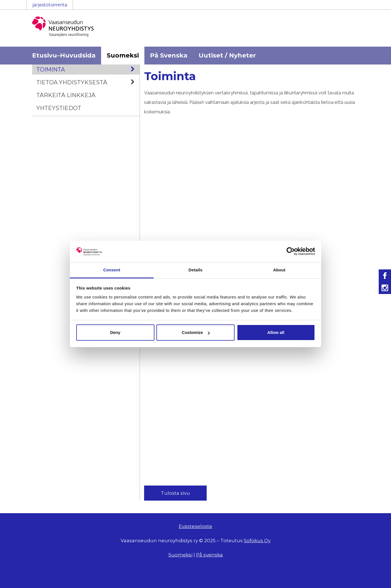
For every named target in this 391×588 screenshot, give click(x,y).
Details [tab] (195, 270)
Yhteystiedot (59, 108)
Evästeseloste (195, 526)
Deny (115, 332)
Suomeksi (123, 55)
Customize (196, 332)
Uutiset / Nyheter (227, 55)
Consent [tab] (112, 270)
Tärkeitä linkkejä (66, 95)
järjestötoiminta (50, 5)
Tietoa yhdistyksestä (88, 82)
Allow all (276, 332)
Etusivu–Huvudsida (64, 55)
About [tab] (279, 270)
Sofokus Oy (257, 541)
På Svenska (169, 55)
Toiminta (88, 70)
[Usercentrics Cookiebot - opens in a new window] (291, 251)
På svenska (209, 555)
